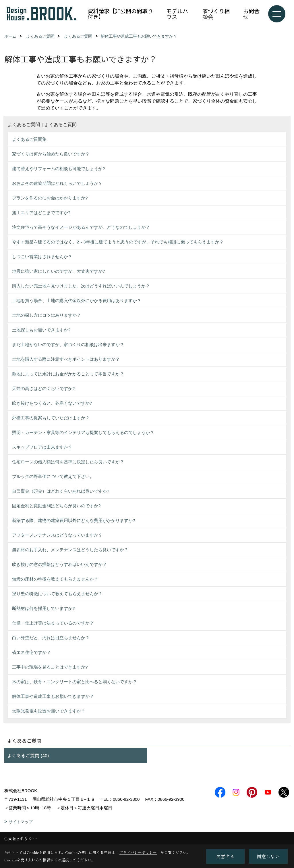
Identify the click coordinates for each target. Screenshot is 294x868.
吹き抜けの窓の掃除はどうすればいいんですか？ (59, 564)
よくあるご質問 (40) (28, 755)
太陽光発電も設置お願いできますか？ (49, 711)
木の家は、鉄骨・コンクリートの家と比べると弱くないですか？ (75, 682)
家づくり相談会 (216, 14)
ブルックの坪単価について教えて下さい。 (53, 476)
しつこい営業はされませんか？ (42, 257)
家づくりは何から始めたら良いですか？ (51, 154)
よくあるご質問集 (29, 139)
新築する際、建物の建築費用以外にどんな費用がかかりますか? (73, 520)
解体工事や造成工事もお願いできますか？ (53, 696)
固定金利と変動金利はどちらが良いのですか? (56, 506)
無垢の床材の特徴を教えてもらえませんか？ (55, 579)
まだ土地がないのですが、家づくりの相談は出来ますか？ (68, 344)
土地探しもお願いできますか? (41, 330)
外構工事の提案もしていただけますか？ (51, 418)
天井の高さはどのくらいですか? (43, 388)
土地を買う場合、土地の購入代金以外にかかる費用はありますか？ (77, 300)
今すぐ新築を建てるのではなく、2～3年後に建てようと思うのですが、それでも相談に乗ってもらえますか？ (118, 242)
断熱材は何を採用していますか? (43, 608)
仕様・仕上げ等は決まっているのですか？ (53, 623)
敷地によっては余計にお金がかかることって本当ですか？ (68, 374)
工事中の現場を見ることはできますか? (50, 667)
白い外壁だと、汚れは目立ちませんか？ (51, 638)
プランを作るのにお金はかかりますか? (50, 198)
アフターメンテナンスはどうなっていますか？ (57, 535)
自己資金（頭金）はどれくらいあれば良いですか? (61, 491)
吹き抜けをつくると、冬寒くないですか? (52, 403)
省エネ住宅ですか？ (31, 652)
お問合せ (251, 14)
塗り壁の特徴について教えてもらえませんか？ (57, 594)
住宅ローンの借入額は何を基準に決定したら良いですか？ (68, 462)
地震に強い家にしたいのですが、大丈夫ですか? (58, 271)
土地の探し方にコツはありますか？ (47, 315)
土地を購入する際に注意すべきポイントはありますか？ (66, 359)
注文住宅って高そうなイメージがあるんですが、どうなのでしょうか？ (81, 227)
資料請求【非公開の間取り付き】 (120, 14)
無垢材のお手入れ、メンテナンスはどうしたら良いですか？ (70, 550)
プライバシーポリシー (138, 852)
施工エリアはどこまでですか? (41, 213)
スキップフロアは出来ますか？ (42, 447)
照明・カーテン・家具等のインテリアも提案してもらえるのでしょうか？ (83, 432)
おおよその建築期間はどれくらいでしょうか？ (57, 183)
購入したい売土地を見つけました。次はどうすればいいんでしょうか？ (81, 286)
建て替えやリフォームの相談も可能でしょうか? (58, 169)
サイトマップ (21, 822)
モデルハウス (177, 14)
